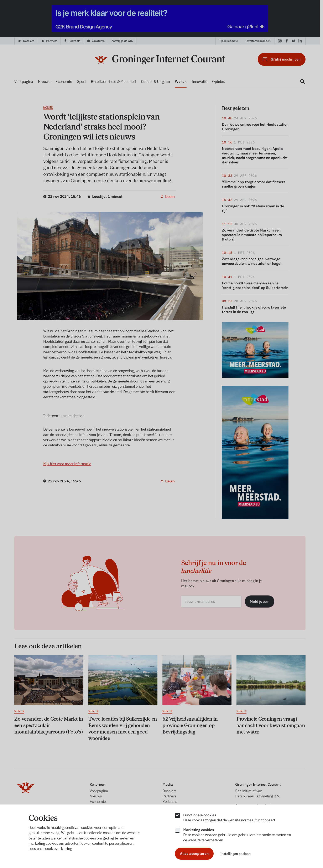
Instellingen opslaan (235, 854)
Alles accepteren (194, 854)
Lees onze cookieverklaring (50, 849)
